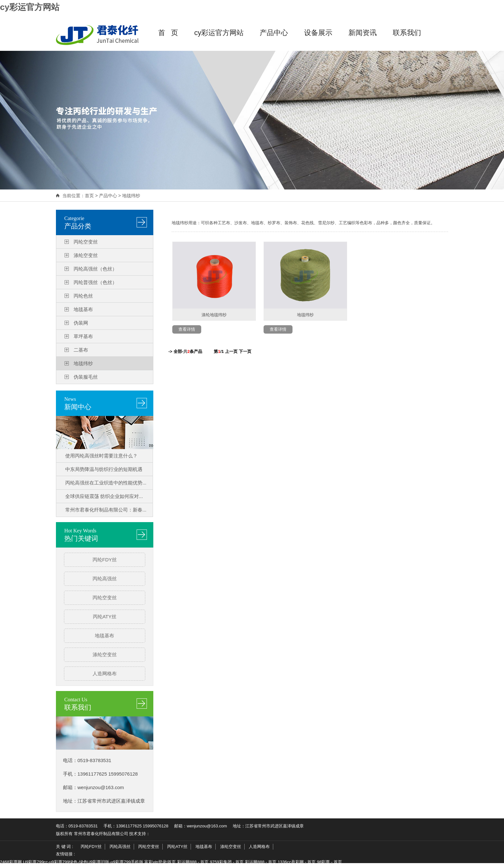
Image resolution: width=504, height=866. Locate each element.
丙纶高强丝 (105, 579)
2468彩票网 (11, 862)
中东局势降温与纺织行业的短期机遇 (104, 469)
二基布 (81, 350)
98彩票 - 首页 (329, 862)
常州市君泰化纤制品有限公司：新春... (106, 510)
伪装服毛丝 (86, 377)
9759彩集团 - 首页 (227, 862)
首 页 (168, 33)
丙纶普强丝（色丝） (95, 282)
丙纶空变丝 (86, 242)
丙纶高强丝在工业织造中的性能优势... (106, 483)
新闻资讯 (363, 33)
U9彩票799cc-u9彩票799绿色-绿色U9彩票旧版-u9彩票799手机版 (83, 862)
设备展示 (318, 33)
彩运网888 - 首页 (193, 862)
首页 (89, 196)
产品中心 (274, 33)
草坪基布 (83, 336)
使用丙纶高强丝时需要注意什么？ (101, 456)
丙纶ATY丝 (105, 617)
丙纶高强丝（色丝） (95, 269)
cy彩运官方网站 (30, 7)
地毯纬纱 (131, 196)
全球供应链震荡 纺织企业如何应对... (104, 496)
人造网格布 (105, 673)
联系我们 (407, 33)
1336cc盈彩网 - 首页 (297, 862)
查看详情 (187, 329)
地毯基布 (83, 309)
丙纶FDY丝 (105, 560)
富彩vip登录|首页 (160, 862)
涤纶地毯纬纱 (214, 315)
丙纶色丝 (83, 296)
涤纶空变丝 (86, 255)
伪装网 (81, 323)
